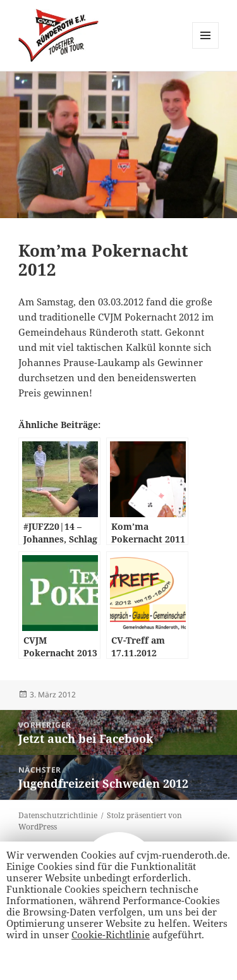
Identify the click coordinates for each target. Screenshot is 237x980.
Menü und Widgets (206, 48)
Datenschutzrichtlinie (58, 815)
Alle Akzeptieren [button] (50, 959)
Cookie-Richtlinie (111, 934)
